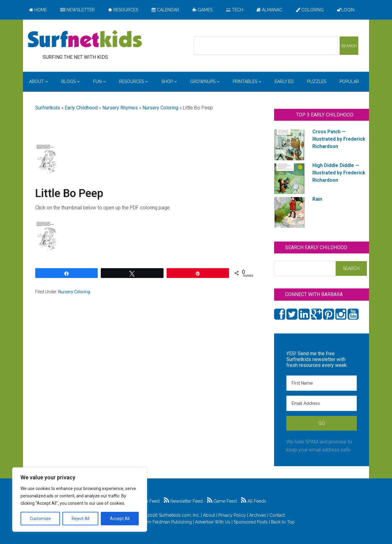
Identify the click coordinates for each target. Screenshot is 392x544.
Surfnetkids (48, 108)
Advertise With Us (213, 522)
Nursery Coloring (160, 108)
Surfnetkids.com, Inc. (179, 515)
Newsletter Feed (183, 501)
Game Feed (222, 501)
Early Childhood (81, 108)
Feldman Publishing (172, 522)
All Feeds (254, 501)
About (209, 515)
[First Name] (322, 383)
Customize (40, 519)
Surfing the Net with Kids (85, 40)
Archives (258, 515)
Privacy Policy (232, 515)
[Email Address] (322, 403)
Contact (277, 515)
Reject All (80, 519)
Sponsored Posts (251, 522)
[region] (80, 500)
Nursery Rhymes (120, 108)
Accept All (120, 519)
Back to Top (283, 522)
